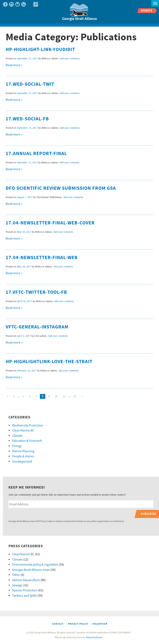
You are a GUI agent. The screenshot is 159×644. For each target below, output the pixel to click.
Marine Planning (23, 451)
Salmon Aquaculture (26, 580)
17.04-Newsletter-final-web (42, 258)
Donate (147, 11)
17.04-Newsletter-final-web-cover (50, 223)
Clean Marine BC (23, 430)
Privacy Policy (78, 624)
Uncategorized (22, 462)
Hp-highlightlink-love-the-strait (49, 362)
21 (75, 396)
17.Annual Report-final (36, 154)
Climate (17, 436)
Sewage (17, 585)
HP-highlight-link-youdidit (40, 50)
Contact (58, 624)
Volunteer (100, 624)
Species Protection (25, 590)
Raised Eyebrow (94, 637)
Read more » (14, 65)
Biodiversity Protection (28, 425)
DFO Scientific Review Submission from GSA (61, 188)
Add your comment (69, 58)
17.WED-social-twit (30, 84)
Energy (17, 446)
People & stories (23, 456)
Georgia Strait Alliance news (31, 570)
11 (64, 396)
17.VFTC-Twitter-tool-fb (36, 292)
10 (56, 396)
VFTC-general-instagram (37, 327)
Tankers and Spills (24, 596)
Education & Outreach (27, 441)
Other (16, 575)
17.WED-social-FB (27, 119)
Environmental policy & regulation (35, 565)
